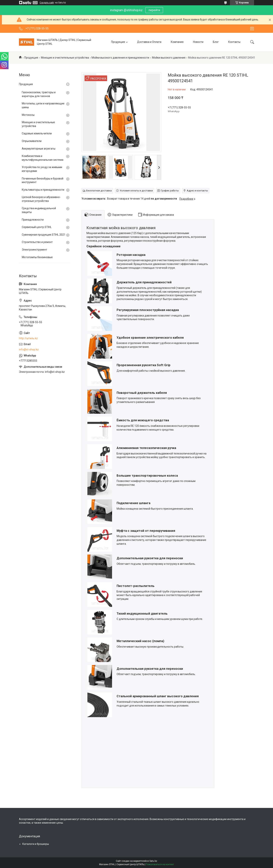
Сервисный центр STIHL (37, 227)
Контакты (234, 42)
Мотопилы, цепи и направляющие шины (43, 105)
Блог (216, 42)
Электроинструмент (35, 250)
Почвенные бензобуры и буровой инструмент (43, 180)
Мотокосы (28, 115)
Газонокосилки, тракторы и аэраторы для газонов (39, 94)
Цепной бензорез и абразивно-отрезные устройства (41, 199)
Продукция (118, 42)
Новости (198, 42)
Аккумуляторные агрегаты (39, 149)
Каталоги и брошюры (36, 844)
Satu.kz (153, 861)
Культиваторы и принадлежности (43, 190)
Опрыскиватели (32, 141)
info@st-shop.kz (29, 349)
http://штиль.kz (28, 338)
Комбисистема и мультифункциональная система (43, 158)
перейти (154, 10)
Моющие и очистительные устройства (65, 58)
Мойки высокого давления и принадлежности (120, 58)
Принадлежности (33, 220)
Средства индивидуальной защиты (39, 210)
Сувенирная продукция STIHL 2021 (44, 235)
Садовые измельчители (37, 133)
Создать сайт (47, 3)
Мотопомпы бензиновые (37, 257)
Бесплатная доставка (99, 191)
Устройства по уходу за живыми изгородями (42, 169)
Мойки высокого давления (169, 58)
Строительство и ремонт (37, 242)
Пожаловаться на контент (160, 864)
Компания (177, 42)
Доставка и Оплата (149, 42)
